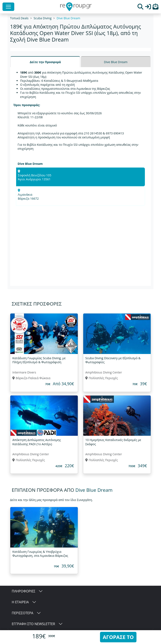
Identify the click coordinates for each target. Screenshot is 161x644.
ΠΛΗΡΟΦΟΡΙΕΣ (23, 591)
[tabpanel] (80, 176)
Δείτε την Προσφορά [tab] (45, 62)
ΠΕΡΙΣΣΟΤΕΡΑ (23, 613)
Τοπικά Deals (19, 18)
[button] (156, 8)
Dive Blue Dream (68, 18)
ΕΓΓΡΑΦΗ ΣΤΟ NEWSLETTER (33, 624)
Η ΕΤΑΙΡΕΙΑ (20, 602)
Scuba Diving (43, 18)
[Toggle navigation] (8, 7)
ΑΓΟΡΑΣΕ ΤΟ (118, 637)
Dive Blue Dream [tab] (116, 62)
